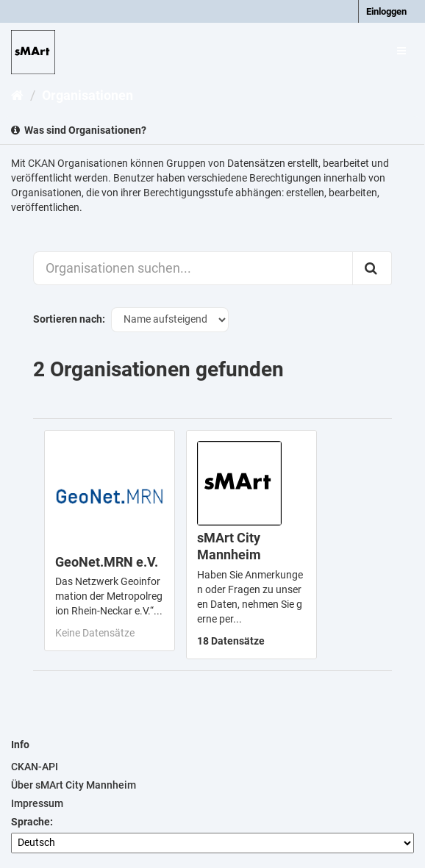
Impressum (37, 803)
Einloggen (386, 11)
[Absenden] (372, 268)
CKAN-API (35, 767)
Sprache (31, 822)
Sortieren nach (68, 319)
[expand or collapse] (401, 51)
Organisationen (87, 95)
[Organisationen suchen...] (193, 268)
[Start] (17, 95)
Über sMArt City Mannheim (74, 785)
